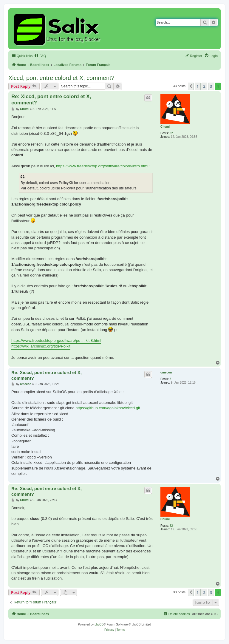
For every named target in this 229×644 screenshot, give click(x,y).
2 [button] (204, 86)
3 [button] (211, 86)
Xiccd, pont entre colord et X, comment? (61, 78)
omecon (166, 372)
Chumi (165, 127)
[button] (191, 86)
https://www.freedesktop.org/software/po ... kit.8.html (56, 340)
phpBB (99, 624)
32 (171, 133)
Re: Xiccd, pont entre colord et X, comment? (51, 100)
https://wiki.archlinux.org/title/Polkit (41, 346)
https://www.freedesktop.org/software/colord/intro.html (102, 166)
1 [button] (198, 86)
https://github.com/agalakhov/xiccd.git (108, 408)
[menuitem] (40, 56)
